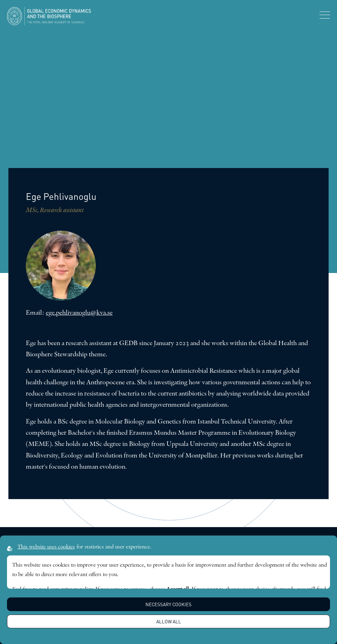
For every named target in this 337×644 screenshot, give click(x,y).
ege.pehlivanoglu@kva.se (79, 313)
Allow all (169, 621)
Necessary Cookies (168, 604)
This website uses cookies (46, 547)
